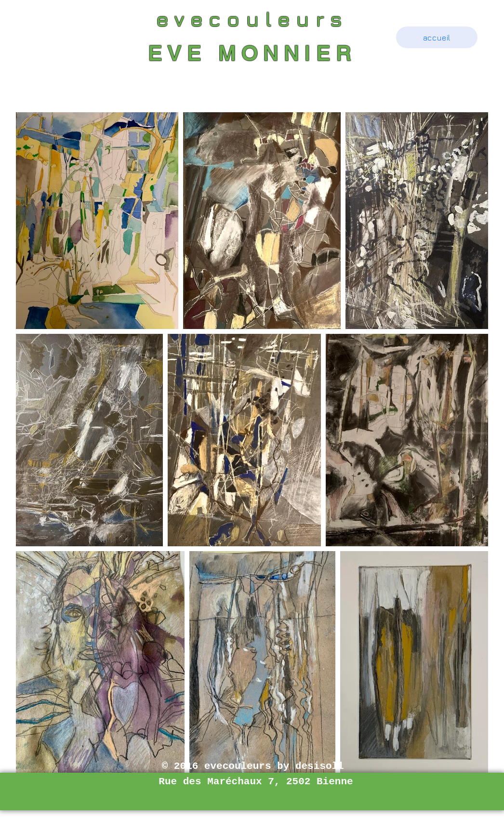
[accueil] (437, 37)
